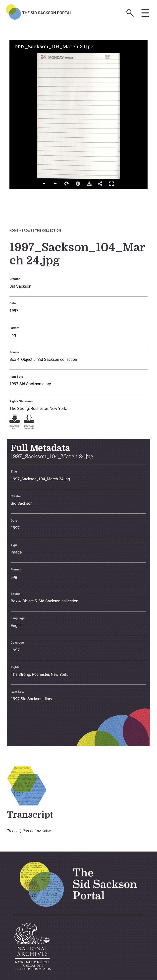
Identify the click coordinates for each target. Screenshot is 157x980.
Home (14, 231)
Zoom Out (55, 184)
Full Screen (111, 184)
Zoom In (44, 184)
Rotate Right (67, 184)
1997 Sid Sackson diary (30, 384)
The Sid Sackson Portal (47, 13)
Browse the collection (41, 231)
